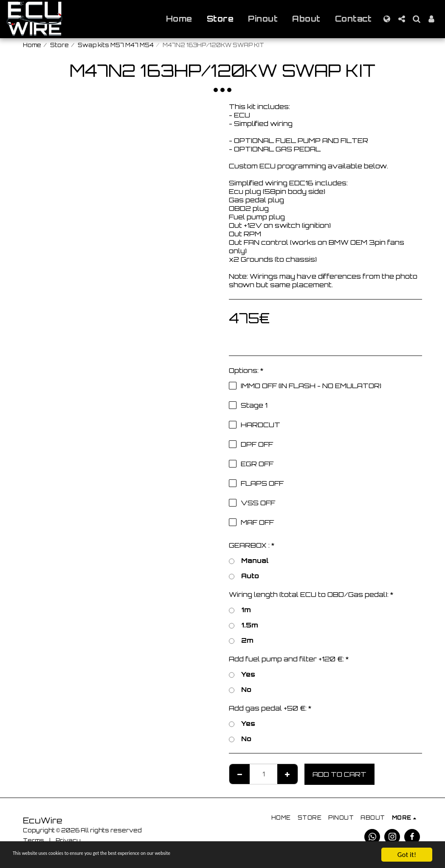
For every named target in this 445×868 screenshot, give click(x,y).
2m (241, 640)
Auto (244, 576)
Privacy (68, 840)
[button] (401, 19)
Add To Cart (339, 774)
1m (240, 610)
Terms (34, 840)
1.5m (244, 625)
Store (59, 45)
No (240, 689)
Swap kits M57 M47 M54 (116, 45)
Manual (249, 560)
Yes (242, 674)
